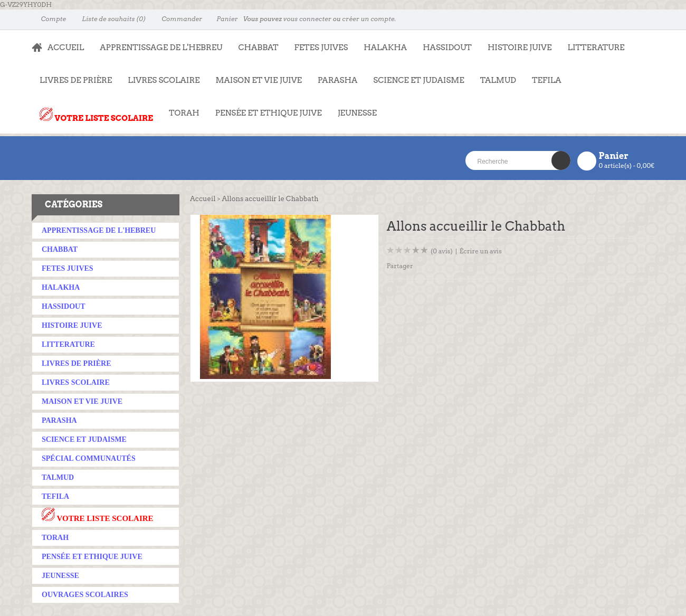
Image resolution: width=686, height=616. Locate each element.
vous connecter (307, 19)
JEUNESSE (353, 108)
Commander (177, 19)
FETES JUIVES (317, 42)
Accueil (203, 199)
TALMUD (498, 80)
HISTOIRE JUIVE (520, 48)
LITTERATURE (592, 42)
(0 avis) (442, 251)
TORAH (180, 108)
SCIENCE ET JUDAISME (418, 80)
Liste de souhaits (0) (109, 19)
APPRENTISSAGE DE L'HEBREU (157, 42)
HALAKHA (385, 48)
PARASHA (337, 80)
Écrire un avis (481, 251)
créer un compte (368, 19)
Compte (49, 19)
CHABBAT (258, 48)
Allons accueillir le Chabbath (270, 199)
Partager (400, 266)
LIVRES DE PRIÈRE (72, 75)
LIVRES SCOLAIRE (160, 75)
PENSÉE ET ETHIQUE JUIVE (265, 108)
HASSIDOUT (447, 48)
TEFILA (546, 80)
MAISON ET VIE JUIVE (255, 75)
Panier (222, 19)
